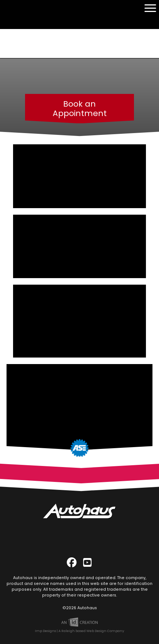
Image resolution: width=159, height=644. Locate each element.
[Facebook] (72, 561)
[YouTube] (87, 561)
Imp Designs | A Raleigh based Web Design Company (79, 630)
